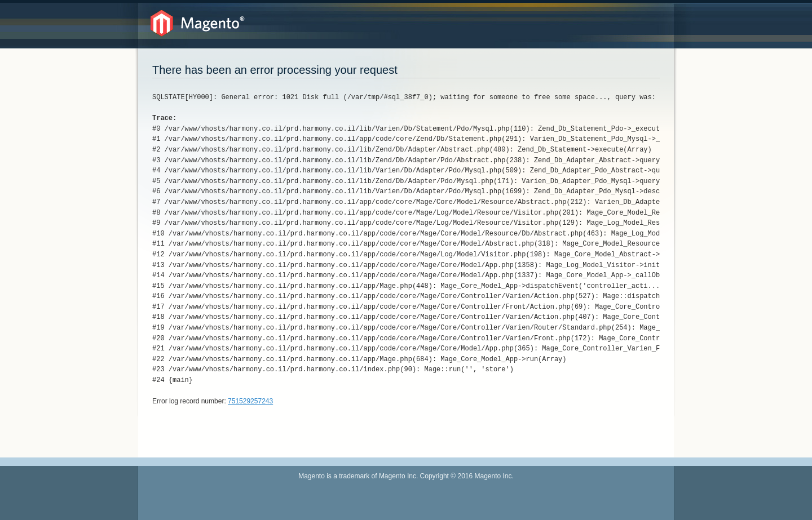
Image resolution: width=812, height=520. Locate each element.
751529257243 (250, 401)
